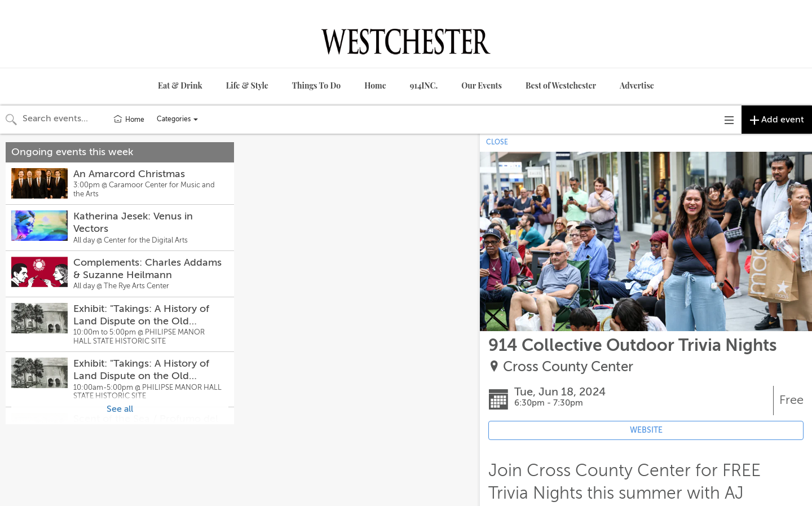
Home (375, 85)
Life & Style (247, 85)
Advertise (637, 85)
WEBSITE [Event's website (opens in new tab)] (646, 430)
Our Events (482, 85)
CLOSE (497, 142)
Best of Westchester (561, 85)
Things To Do (316, 85)
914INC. (424, 85)
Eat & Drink (180, 85)
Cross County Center (568, 367)
